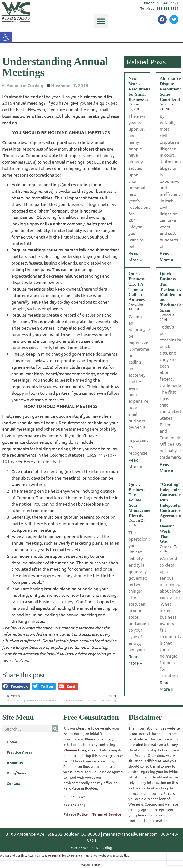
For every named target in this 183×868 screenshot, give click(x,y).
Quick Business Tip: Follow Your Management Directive (141, 500)
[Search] (55, 729)
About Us (15, 763)
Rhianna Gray (75, 750)
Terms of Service (107, 814)
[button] (101, 21)
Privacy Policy (76, 814)
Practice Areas (19, 752)
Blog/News (16, 773)
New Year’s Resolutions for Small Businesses (139, 89)
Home (12, 742)
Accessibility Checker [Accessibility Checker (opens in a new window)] (63, 855)
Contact (14, 783)
